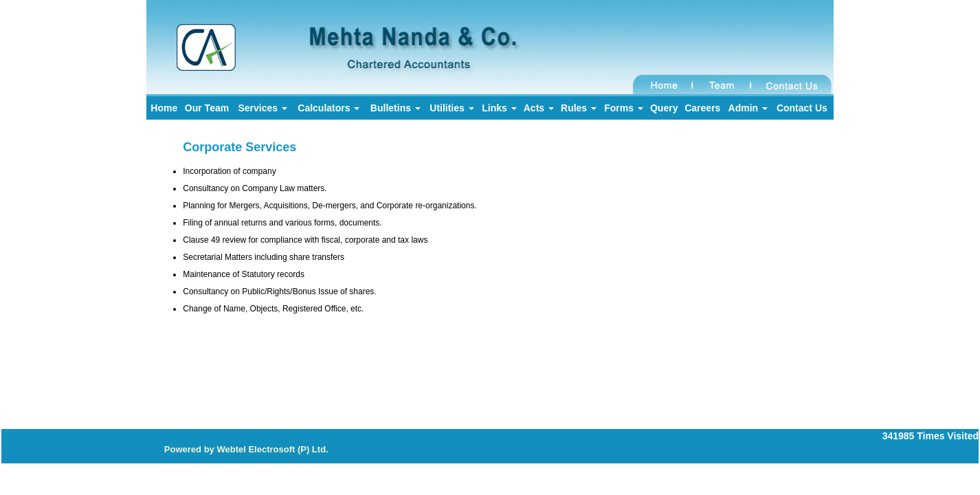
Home (164, 108)
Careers (702, 108)
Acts (539, 108)
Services (263, 108)
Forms (624, 108)
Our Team (207, 108)
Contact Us (802, 108)
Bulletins (396, 108)
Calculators (328, 108)
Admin (748, 108)
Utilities (452, 108)
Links (499, 108)
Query (664, 108)
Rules (579, 108)
